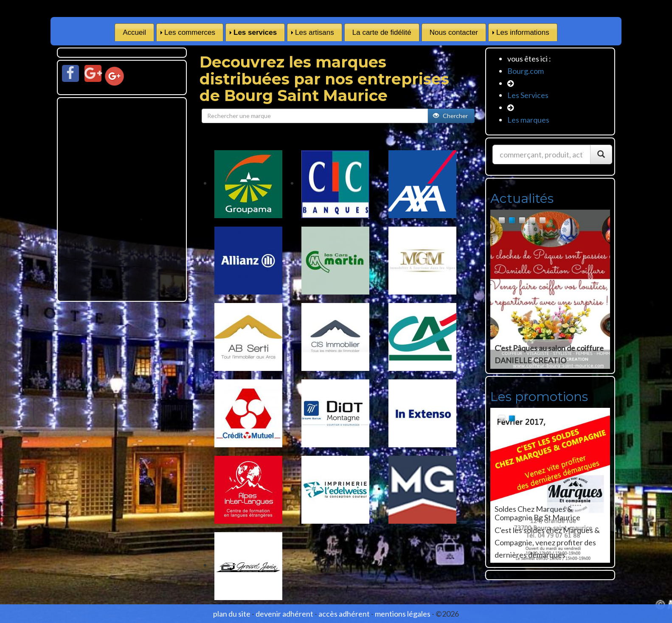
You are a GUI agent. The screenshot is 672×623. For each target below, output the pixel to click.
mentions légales (403, 614)
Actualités (522, 198)
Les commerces (190, 32)
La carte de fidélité (382, 32)
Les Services (528, 95)
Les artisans (315, 32)
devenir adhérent (284, 614)
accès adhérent (344, 614)
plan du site (232, 614)
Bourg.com (526, 71)
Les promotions (539, 397)
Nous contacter (454, 32)
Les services (255, 32)
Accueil (134, 32)
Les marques (528, 120)
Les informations (523, 32)
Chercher (451, 116)
